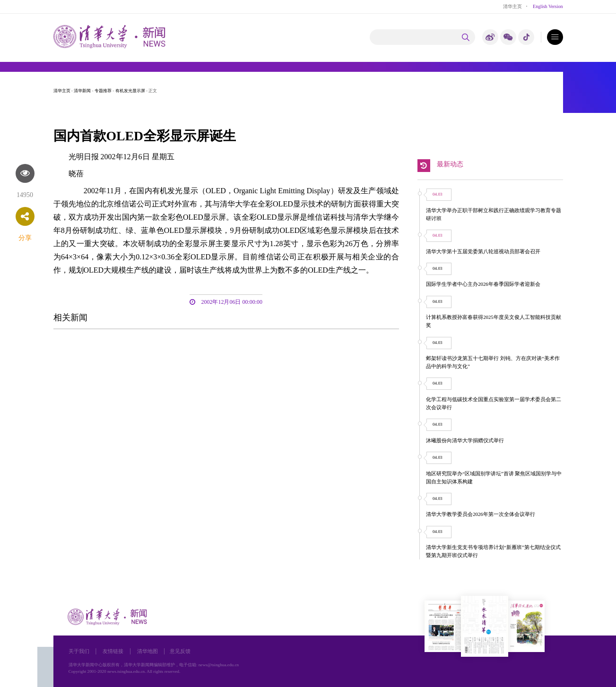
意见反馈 (180, 651)
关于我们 (79, 651)
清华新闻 (82, 91)
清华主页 (512, 6)
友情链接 (113, 651)
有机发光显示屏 (130, 91)
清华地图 (147, 651)
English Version (548, 6)
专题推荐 (103, 91)
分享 (25, 238)
